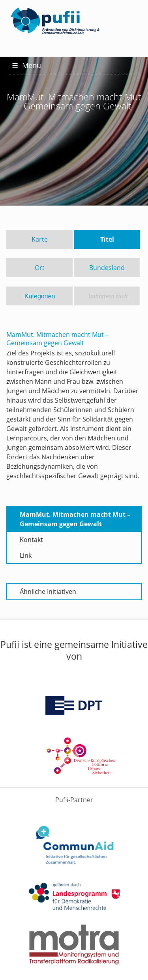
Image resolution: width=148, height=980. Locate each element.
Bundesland (107, 268)
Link (26, 555)
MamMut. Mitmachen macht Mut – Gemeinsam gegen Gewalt (75, 519)
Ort (40, 268)
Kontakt (31, 540)
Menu (26, 65)
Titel (107, 239)
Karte (40, 239)
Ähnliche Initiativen (48, 592)
